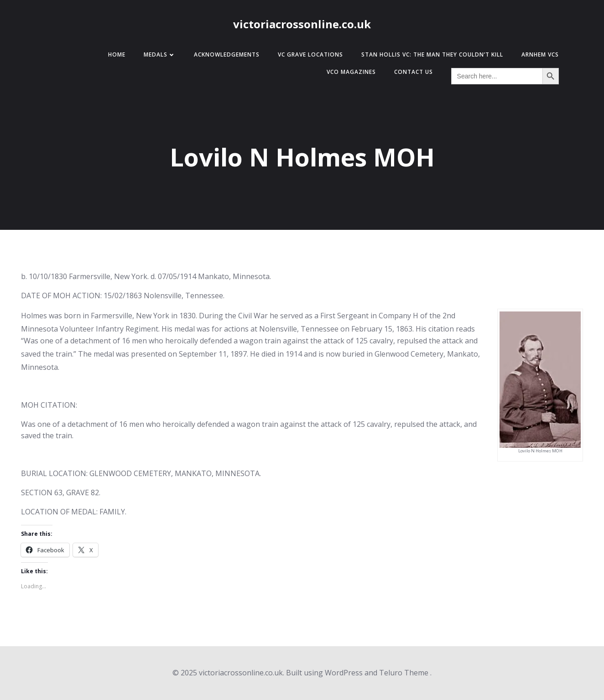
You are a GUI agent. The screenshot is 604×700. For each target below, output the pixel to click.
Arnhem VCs (540, 54)
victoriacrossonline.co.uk (302, 24)
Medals (160, 54)
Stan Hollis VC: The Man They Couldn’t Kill (432, 54)
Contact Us (414, 72)
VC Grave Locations (310, 54)
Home (117, 54)
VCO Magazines (351, 72)
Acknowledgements (227, 54)
